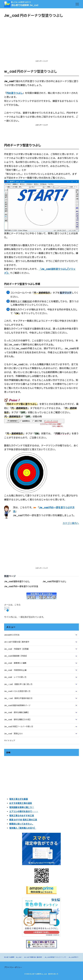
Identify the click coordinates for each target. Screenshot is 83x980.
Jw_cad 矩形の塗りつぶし (17, 582)
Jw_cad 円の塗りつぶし (54, 582)
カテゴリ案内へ (71, 523)
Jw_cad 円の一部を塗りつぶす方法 (21, 586)
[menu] (77, 4)
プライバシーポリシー (13, 967)
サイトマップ (10, 741)
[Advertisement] (42, 41)
